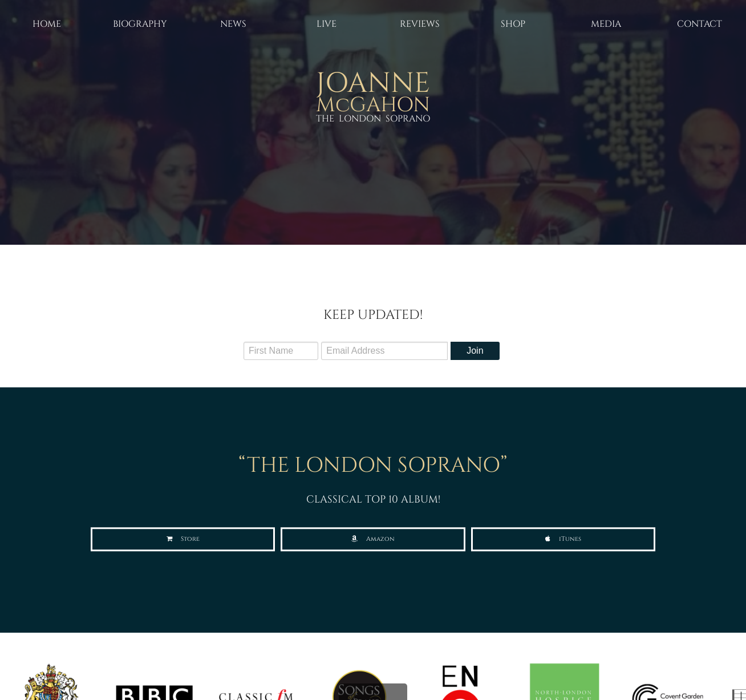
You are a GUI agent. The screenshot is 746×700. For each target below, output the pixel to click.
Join (475, 351)
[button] (183, 539)
